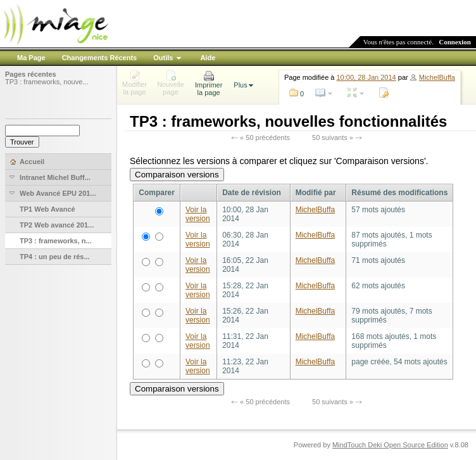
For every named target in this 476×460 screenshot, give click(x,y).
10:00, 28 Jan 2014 (366, 77)
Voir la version (198, 214)
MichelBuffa (437, 77)
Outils (163, 58)
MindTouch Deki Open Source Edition (390, 445)
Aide (208, 58)
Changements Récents (100, 58)
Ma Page (31, 58)
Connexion (455, 42)
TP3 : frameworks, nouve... (47, 82)
